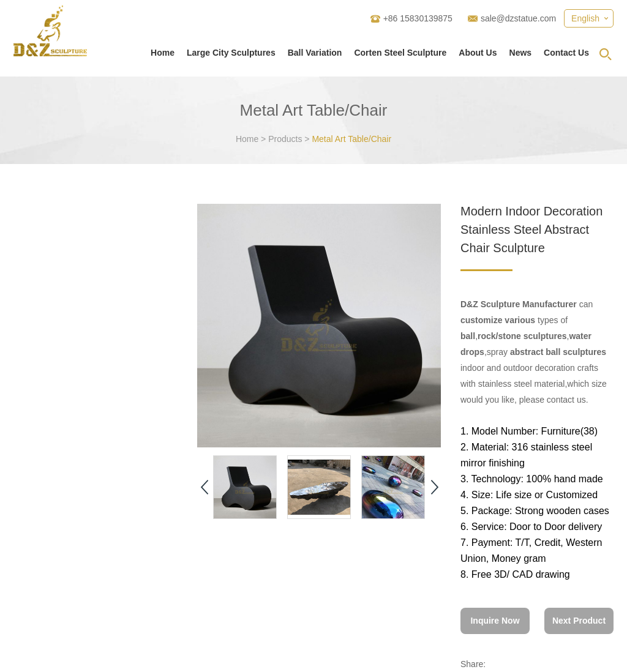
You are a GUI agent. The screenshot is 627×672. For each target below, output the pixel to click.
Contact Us (566, 53)
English (585, 18)
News (521, 53)
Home (163, 53)
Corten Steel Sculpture (400, 53)
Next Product (579, 621)
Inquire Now (495, 621)
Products (285, 139)
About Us (478, 53)
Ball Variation (315, 53)
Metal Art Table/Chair (351, 139)
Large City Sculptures (231, 53)
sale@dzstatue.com (518, 18)
